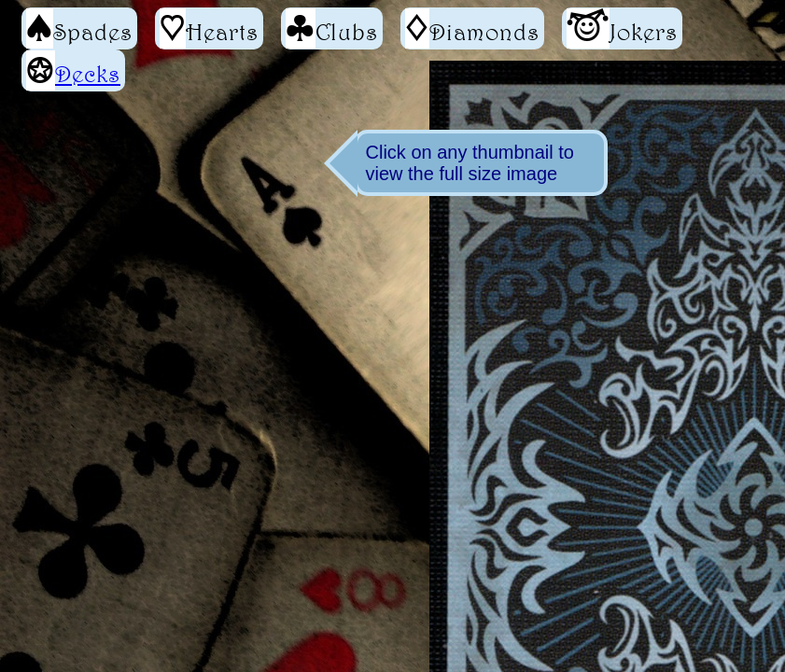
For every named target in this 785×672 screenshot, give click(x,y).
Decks (88, 74)
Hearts (209, 28)
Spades (79, 28)
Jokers (622, 28)
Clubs (332, 28)
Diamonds (472, 28)
